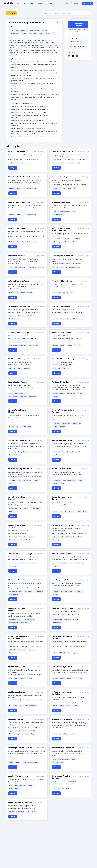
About (32, 3)
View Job (13, 168)
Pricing (25, 3)
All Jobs (11, 13)
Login (67, 3)
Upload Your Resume (77, 25)
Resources (41, 3)
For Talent (50, 3)
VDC (19, 3)
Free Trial (76, 3)
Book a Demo (87, 3)
